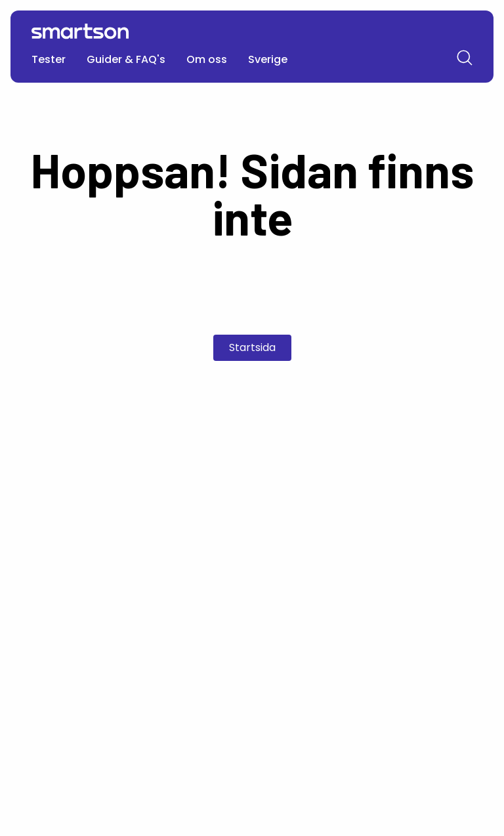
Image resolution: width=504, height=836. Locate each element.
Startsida (252, 347)
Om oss (207, 59)
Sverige (268, 59)
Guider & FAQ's (126, 59)
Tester (49, 59)
